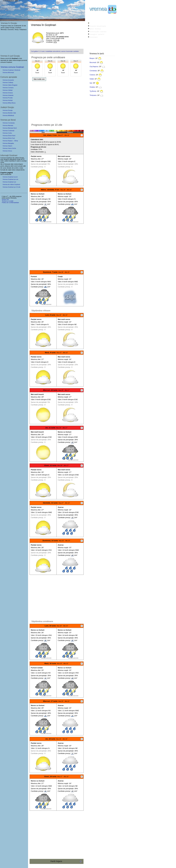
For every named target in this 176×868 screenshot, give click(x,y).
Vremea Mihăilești (8, 115)
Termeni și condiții (8, 201)
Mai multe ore (39, 79)
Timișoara (93, 95)
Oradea (92, 87)
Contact (94, 37)
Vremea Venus (7, 151)
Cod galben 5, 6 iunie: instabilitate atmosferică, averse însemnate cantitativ (55, 51)
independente (20, 170)
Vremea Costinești (8, 131)
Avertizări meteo (98, 32)
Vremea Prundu (8, 98)
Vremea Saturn (7, 146)
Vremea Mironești (8, 72)
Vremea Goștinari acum (10, 177)
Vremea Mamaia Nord (10, 128)
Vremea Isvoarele (8, 80)
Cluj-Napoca (94, 67)
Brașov (92, 58)
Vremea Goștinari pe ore (10, 179)
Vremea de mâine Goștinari (11, 184)
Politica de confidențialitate (10, 203)
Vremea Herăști (8, 100)
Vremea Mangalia (8, 143)
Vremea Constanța (9, 123)
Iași (91, 83)
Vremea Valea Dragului (10, 85)
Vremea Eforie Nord (9, 136)
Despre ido (5, 199)
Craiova (92, 75)
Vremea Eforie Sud (9, 138)
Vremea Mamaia (8, 125)
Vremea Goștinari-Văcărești (11, 70)
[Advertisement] (57, 101)
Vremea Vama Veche (9, 148)
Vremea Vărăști (8, 90)
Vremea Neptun (8, 141)
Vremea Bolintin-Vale (9, 113)
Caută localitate (98, 26)
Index (93, 23)
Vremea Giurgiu (8, 110)
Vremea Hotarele (8, 95)
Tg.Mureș (93, 91)
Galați (92, 79)
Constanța (93, 71)
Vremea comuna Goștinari (12, 67)
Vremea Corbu (7, 133)
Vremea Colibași (8, 82)
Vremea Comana (8, 88)
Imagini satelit (97, 34)
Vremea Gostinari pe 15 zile (11, 187)
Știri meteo (95, 29)
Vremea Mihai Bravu (9, 103)
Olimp (16, 141)
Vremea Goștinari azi (9, 182)
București (93, 62)
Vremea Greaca (8, 93)
